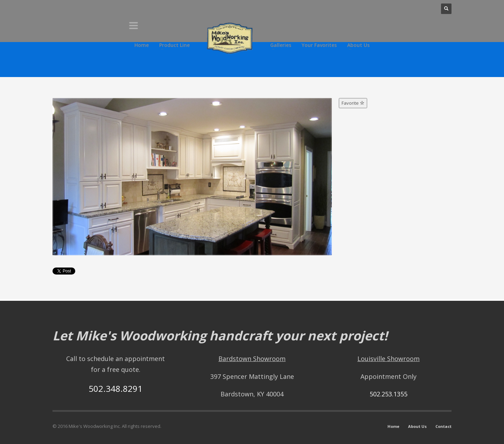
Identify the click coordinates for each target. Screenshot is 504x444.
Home (393, 426)
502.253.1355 (388, 394)
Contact (443, 426)
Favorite (353, 103)
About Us (417, 426)
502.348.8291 (115, 388)
